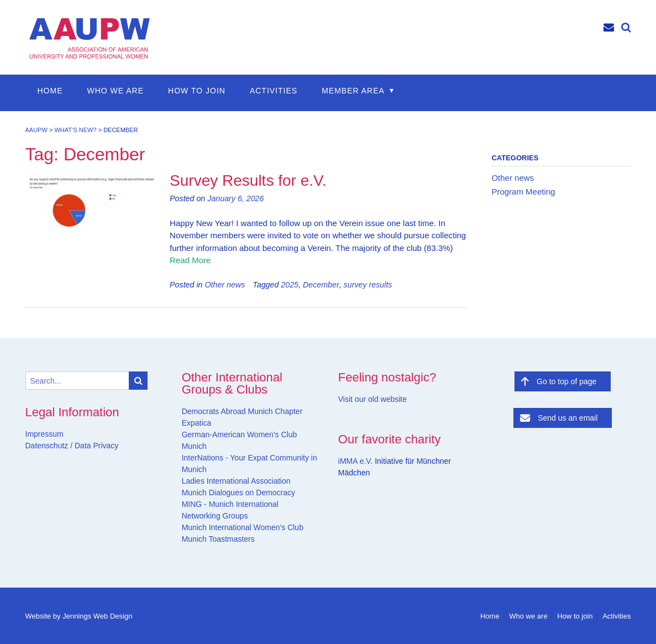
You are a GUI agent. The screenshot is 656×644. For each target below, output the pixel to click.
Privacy (105, 446)
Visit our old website (372, 399)
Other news (225, 285)
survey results (368, 285)
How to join (197, 91)
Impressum (44, 434)
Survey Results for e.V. (248, 180)
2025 (290, 285)
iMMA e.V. (356, 461)
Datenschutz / (49, 446)
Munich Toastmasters (218, 539)
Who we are (116, 91)
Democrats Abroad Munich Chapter (242, 411)
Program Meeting (523, 192)
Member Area (353, 91)
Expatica (197, 423)
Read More (190, 260)
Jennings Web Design (97, 616)
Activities (274, 91)
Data (82, 446)
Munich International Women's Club (243, 527)
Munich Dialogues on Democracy (238, 493)
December (321, 285)
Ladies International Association (236, 481)
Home (50, 91)
